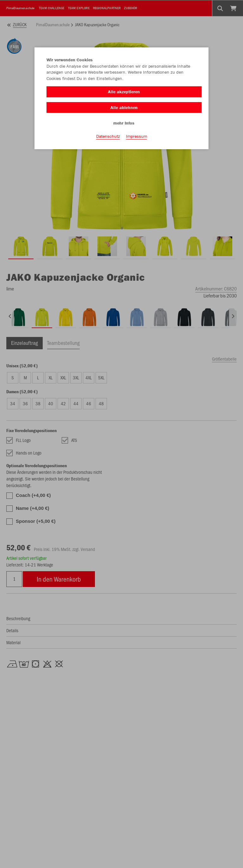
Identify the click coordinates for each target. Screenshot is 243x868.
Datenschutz (108, 136)
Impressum (137, 136)
